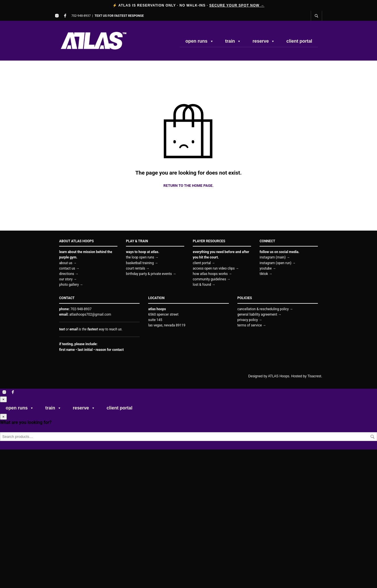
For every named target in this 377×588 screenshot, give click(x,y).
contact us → (69, 268)
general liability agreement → (259, 314)
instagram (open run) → (278, 263)
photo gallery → (71, 285)
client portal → (204, 263)
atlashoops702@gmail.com (90, 314)
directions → (69, 274)
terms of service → (252, 325)
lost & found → (204, 285)
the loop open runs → (142, 257)
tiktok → (266, 274)
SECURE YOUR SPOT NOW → (237, 5)
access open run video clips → (216, 268)
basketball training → (142, 263)
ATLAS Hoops (278, 376)
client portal (299, 41)
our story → (68, 279)
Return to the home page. (188, 186)
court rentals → (138, 268)
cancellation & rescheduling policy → (265, 309)
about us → (68, 263)
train (233, 41)
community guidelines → (212, 279)
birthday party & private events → (151, 274)
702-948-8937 (81, 16)
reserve (264, 41)
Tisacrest (314, 376)
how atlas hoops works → (212, 274)
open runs (199, 41)
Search (372, 437)
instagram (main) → (275, 257)
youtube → (268, 268)
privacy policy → (250, 320)
